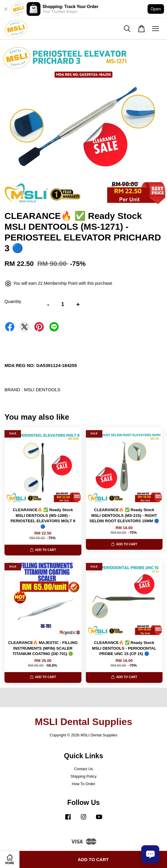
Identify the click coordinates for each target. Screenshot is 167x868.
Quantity (13, 301)
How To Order (83, 784)
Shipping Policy (83, 776)
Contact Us (83, 769)
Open (156, 9)
